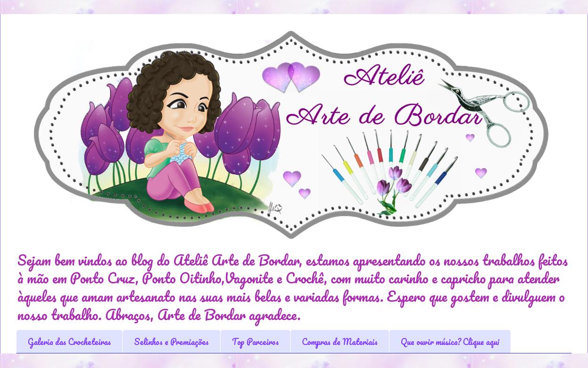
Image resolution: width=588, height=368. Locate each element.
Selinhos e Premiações (171, 342)
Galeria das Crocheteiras (69, 342)
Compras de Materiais (340, 342)
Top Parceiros (255, 342)
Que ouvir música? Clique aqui (450, 342)
